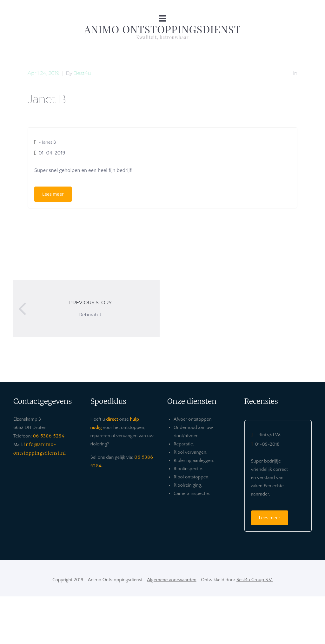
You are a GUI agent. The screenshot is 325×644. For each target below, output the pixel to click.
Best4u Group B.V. (255, 580)
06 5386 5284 (49, 436)
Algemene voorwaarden (172, 580)
